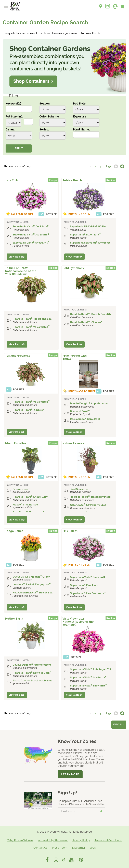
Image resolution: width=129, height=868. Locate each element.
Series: (44, 130)
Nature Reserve (73, 443)
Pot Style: (80, 104)
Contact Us (40, 848)
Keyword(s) (13, 104)
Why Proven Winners (20, 840)
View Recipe (16, 257)
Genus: (10, 130)
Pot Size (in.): (14, 117)
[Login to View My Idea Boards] (108, 4)
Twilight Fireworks (18, 356)
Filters (15, 96)
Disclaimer (79, 848)
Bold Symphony (73, 268)
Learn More (70, 774)
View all (119, 725)
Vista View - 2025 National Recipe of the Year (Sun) (78, 622)
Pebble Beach (72, 180)
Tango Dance (14, 531)
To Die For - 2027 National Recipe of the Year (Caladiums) (21, 271)
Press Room (60, 848)
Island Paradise (16, 443)
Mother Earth (14, 619)
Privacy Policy (81, 840)
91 (110, 166)
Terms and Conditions (108, 840)
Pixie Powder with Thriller (75, 357)
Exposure (80, 117)
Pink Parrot (70, 531)
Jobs (93, 848)
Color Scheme (49, 117)
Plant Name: (81, 130)
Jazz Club (12, 180)
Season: (45, 104)
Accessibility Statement (53, 840)
